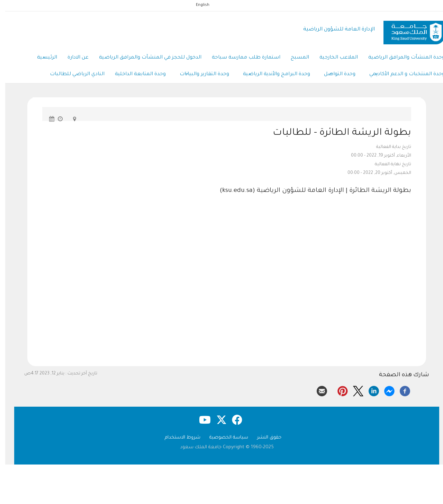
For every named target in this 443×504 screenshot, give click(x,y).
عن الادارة (73, 58)
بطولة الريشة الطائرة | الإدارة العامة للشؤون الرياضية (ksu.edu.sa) (310, 191)
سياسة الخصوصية (224, 438)
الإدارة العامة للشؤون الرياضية (334, 30)
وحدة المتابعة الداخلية (135, 74)
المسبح (295, 58)
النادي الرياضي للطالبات (72, 74)
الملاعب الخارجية (333, 58)
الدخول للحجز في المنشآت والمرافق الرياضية (145, 58)
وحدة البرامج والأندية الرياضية (271, 75)
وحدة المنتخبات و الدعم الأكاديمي (402, 75)
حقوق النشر (264, 438)
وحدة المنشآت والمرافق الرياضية (401, 58)
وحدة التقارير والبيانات (199, 75)
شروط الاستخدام (177, 438)
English (197, 5)
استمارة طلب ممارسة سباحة (241, 58)
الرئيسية (42, 58)
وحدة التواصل (334, 75)
